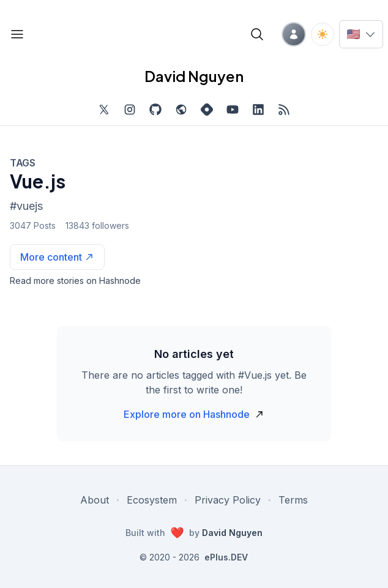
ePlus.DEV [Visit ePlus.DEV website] (226, 557)
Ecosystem (152, 500)
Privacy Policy (228, 500)
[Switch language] (361, 34)
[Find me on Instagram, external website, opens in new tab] (130, 110)
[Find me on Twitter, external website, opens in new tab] (104, 110)
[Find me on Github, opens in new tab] (155, 110)
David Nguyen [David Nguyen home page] (194, 76)
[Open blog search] (257, 34)
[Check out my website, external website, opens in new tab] (181, 110)
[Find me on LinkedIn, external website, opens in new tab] (258, 110)
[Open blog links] (17, 34)
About (95, 500)
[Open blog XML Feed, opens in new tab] (284, 110)
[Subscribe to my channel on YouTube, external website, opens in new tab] (233, 110)
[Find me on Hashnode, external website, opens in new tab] (207, 110)
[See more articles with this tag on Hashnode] (57, 257)
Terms (293, 500)
